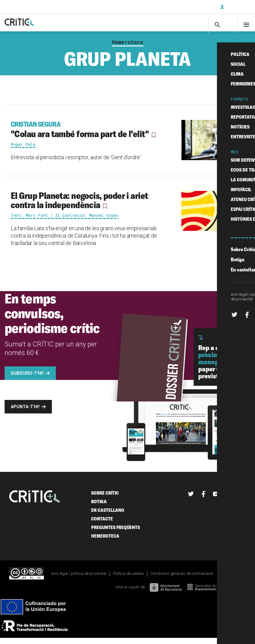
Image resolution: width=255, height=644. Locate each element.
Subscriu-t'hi (195, 7)
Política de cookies (128, 579)
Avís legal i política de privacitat (79, 579)
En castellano (108, 516)
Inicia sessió (237, 7)
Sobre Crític (105, 499)
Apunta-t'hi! (25, 413)
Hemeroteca (128, 48)
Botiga (99, 507)
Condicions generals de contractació (182, 579)
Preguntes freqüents (116, 533)
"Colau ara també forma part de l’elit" (86, 135)
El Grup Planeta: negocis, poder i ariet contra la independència (79, 206)
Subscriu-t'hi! (27, 379)
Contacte (102, 525)
